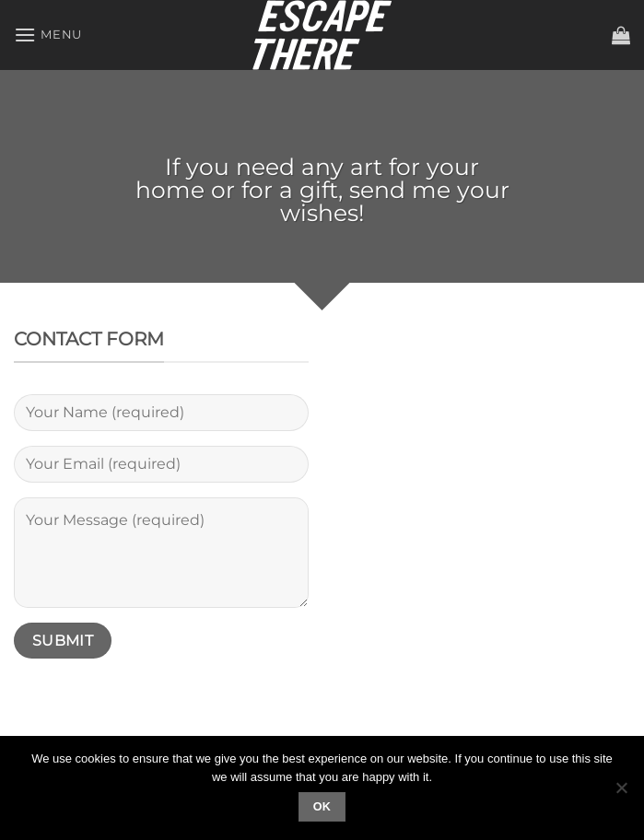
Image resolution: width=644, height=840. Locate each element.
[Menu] (48, 35)
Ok (322, 807)
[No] (621, 793)
